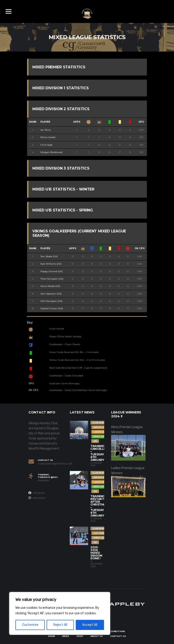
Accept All (90, 625)
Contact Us (118, 636)
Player (45, 122)
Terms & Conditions (112, 631)
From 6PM (43, 481)
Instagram (37, 498)
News (66, 636)
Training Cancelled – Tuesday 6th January (99, 453)
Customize (30, 625)
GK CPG (140, 248)
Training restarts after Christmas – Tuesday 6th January (99, 506)
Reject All (60, 625)
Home (51, 636)
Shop (80, 636)
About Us (97, 636)
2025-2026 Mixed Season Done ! (96, 553)
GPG (141, 122)
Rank (33, 122)
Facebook (37, 493)
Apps (77, 122)
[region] (60, 613)
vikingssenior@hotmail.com (50, 464)
